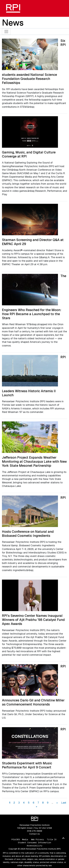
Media (25, 839)
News (13, 23)
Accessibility (34, 846)
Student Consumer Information (34, 843)
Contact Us (34, 834)
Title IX (52, 839)
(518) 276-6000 (35, 831)
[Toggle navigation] (6, 32)
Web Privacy (38, 839)
